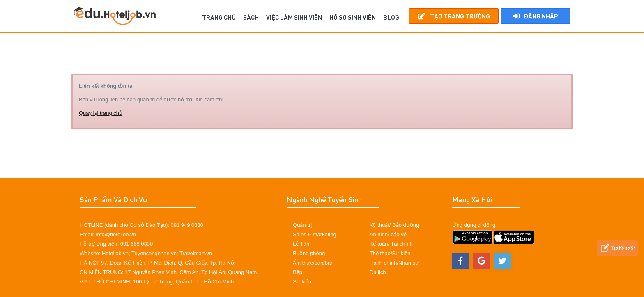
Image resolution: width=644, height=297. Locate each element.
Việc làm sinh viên (294, 17)
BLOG (391, 17)
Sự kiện (302, 282)
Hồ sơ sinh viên (353, 17)
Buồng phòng (309, 253)
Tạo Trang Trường (454, 16)
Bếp (298, 272)
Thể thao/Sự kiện (390, 253)
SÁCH (251, 17)
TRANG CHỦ (219, 17)
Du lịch (378, 272)
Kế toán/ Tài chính (391, 244)
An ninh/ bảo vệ (388, 234)
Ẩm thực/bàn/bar (313, 263)
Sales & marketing (315, 234)
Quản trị (302, 225)
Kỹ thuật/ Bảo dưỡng (394, 225)
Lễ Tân (301, 244)
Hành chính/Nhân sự (394, 263)
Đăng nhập (536, 16)
